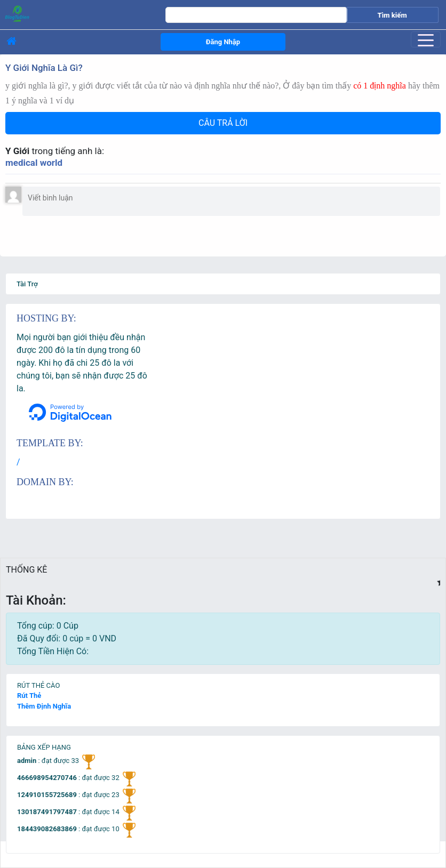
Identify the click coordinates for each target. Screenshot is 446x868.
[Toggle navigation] (426, 39)
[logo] (70, 13)
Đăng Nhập (223, 42)
